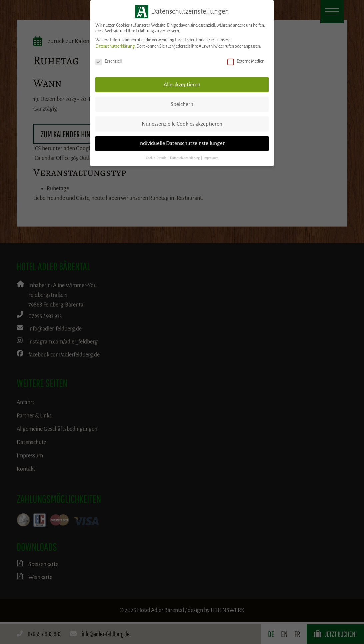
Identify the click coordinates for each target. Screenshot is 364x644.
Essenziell (108, 61)
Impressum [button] (211, 158)
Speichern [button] (182, 104)
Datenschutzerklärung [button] (185, 158)
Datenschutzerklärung (115, 46)
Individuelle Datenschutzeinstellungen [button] (182, 143)
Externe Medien (246, 61)
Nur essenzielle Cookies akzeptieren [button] (182, 124)
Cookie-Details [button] (156, 158)
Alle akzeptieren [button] (182, 85)
